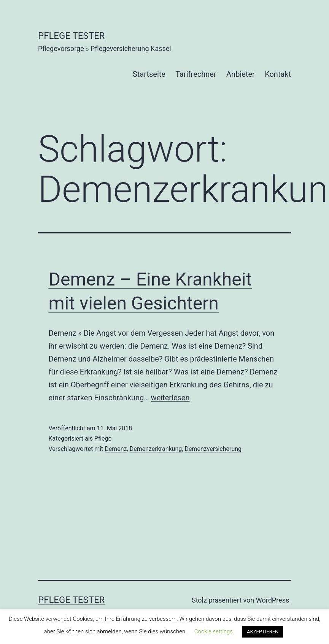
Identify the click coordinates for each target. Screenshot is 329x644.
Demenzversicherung (213, 449)
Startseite (149, 74)
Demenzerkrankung (156, 449)
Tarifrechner (196, 74)
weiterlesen (170, 398)
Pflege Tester (71, 36)
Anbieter (241, 74)
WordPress (273, 600)
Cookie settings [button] (214, 631)
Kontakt (278, 74)
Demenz (116, 449)
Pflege (103, 439)
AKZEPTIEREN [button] (263, 632)
